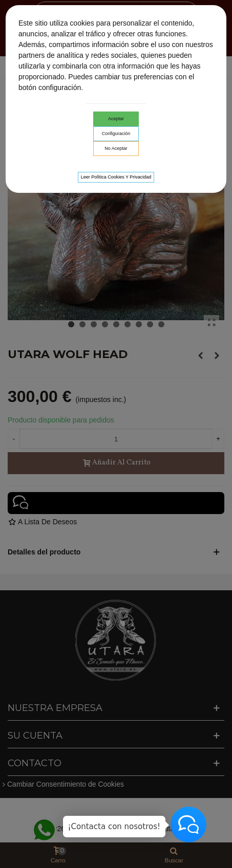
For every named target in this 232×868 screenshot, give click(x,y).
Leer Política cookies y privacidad (116, 177)
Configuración (116, 133)
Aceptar (116, 119)
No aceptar (116, 148)
